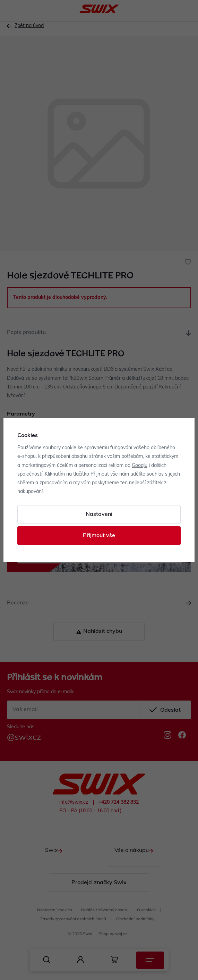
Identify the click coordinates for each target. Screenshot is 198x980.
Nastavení (99, 514)
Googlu (140, 466)
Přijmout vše (99, 536)
